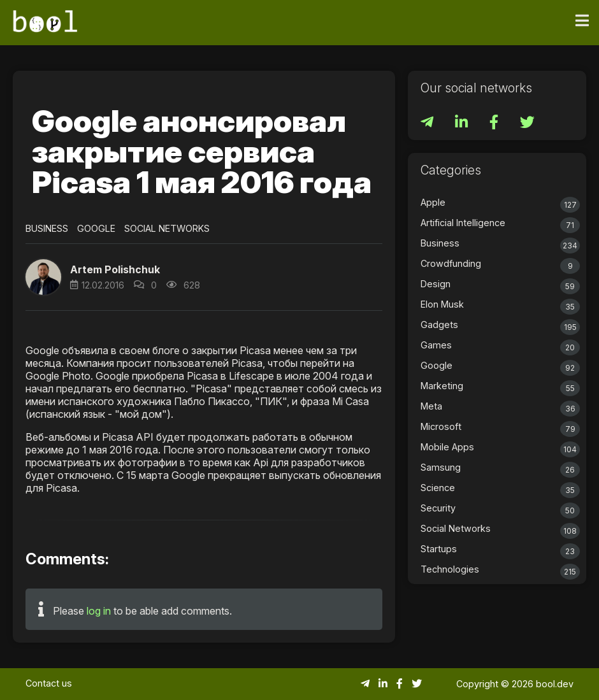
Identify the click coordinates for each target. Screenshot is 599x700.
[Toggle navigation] (582, 21)
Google (96, 228)
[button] (43, 277)
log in (99, 611)
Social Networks (167, 228)
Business (47, 228)
